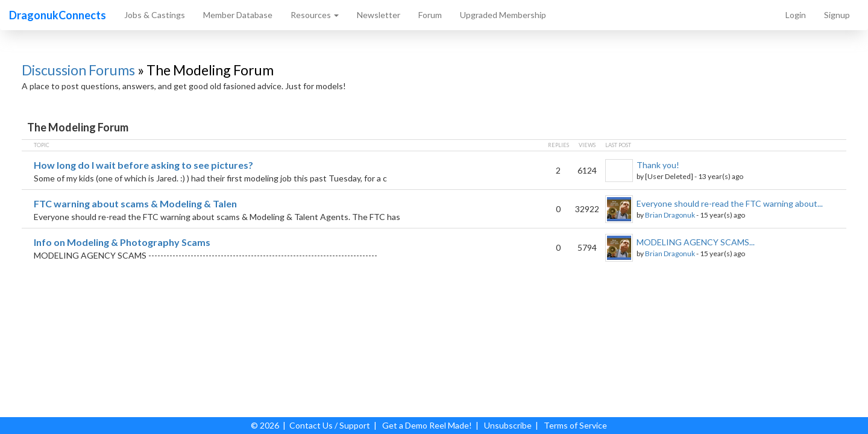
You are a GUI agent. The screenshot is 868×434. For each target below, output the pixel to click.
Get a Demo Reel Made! (427, 425)
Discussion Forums (78, 70)
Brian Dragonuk (670, 215)
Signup (837, 15)
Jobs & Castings (155, 15)
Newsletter (379, 15)
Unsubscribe (508, 425)
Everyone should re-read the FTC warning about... (730, 203)
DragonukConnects (58, 15)
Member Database (238, 15)
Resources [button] (315, 15)
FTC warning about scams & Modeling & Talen (135, 203)
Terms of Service (575, 425)
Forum (430, 15)
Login (796, 15)
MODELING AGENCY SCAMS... (696, 242)
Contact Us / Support (330, 425)
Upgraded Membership (503, 15)
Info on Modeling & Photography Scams (122, 242)
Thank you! (658, 165)
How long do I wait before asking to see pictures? (143, 165)
